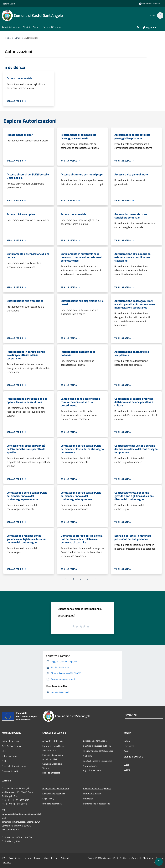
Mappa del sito (51, 858)
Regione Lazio (8, 4)
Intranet (7, 863)
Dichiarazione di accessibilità (97, 804)
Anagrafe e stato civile (53, 741)
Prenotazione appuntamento (56, 789)
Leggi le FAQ (48, 799)
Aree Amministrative (12, 746)
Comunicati (129, 746)
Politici (5, 761)
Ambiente (88, 756)
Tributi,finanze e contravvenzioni (99, 751)
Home (8, 38)
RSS (4, 858)
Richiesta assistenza (52, 804)
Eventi (127, 770)
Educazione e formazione (95, 741)
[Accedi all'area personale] (149, 4)
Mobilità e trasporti (51, 773)
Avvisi (127, 751)
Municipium (148, 858)
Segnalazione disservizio (54, 794)
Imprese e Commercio (53, 755)
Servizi (18, 38)
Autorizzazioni (90, 766)
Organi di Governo (10, 741)
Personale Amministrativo (14, 766)
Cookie (37, 858)
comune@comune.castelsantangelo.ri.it (21, 822)
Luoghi (127, 765)
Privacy (27, 858)
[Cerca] (160, 15)
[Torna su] (159, 862)
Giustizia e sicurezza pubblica (97, 746)
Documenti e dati (10, 771)
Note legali (88, 799)
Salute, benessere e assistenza (98, 761)
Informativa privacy (92, 794)
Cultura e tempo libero (53, 746)
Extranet (65, 858)
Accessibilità (15, 858)
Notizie (127, 741)
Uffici (4, 751)
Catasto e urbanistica (52, 764)
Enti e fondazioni (10, 756)
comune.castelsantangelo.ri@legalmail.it (21, 814)
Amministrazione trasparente (97, 789)
